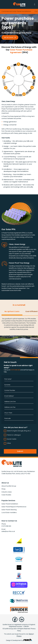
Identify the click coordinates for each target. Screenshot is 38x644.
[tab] (12, 313)
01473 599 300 (15, 370)
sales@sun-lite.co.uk (8, 531)
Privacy (19, 636)
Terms (31, 634)
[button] (35, 4)
